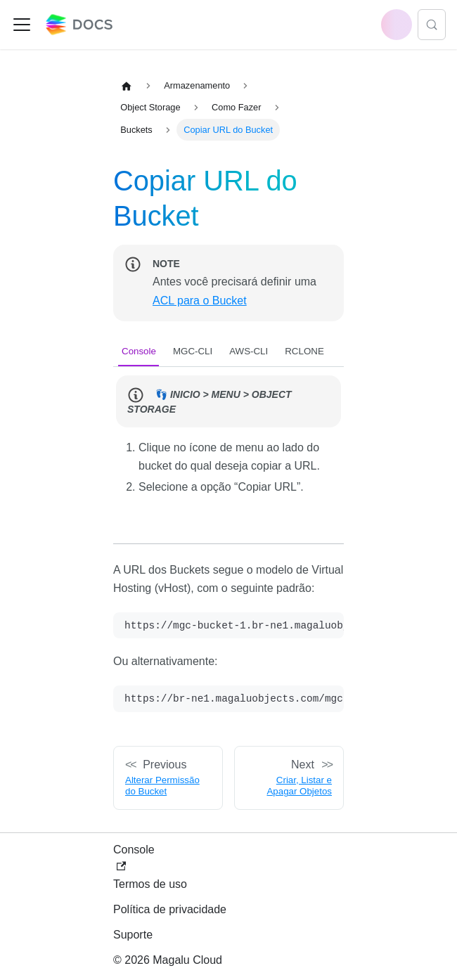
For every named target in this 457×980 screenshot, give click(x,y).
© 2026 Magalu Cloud (168, 960)
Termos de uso (150, 884)
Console (134, 857)
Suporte (133, 935)
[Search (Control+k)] (432, 25)
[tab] (139, 351)
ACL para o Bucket (200, 301)
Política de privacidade (170, 909)
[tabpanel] (228, 447)
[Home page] (127, 86)
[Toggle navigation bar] (22, 25)
